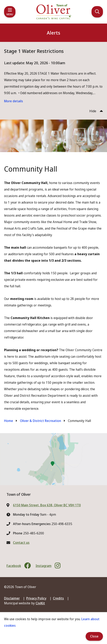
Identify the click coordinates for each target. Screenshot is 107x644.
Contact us (21, 543)
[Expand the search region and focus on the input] (97, 12)
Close (94, 636)
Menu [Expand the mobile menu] (10, 14)
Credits (58, 598)
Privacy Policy (36, 598)
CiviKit (40, 603)
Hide (93, 111)
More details (14, 101)
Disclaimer (12, 598)
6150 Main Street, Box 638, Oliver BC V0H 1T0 (47, 505)
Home (9, 421)
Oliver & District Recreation (40, 421)
